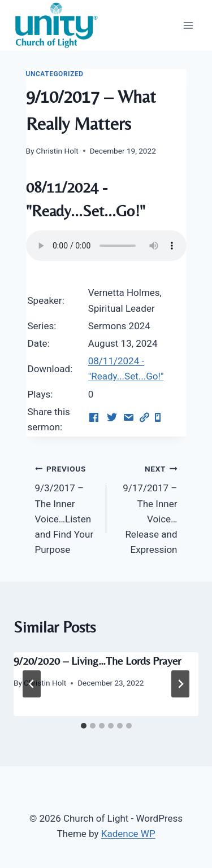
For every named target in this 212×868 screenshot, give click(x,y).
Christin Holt (57, 151)
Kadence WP (128, 834)
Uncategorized (55, 74)
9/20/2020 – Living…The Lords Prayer (97, 660)
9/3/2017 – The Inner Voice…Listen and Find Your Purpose (66, 508)
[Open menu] (188, 25)
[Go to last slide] (32, 684)
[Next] (180, 684)
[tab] (84, 726)
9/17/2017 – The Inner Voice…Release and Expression (147, 508)
